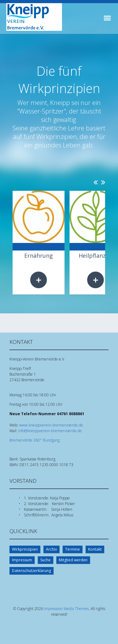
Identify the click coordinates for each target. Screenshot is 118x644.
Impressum (22, 560)
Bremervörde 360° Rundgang (35, 440)
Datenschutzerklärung (31, 571)
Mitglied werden (73, 560)
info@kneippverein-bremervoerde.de (50, 431)
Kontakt (95, 549)
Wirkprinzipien (25, 549)
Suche (45, 560)
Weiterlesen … (39, 280)
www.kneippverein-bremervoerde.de (51, 425)
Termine (73, 549)
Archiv (51, 549)
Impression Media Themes (66, 609)
